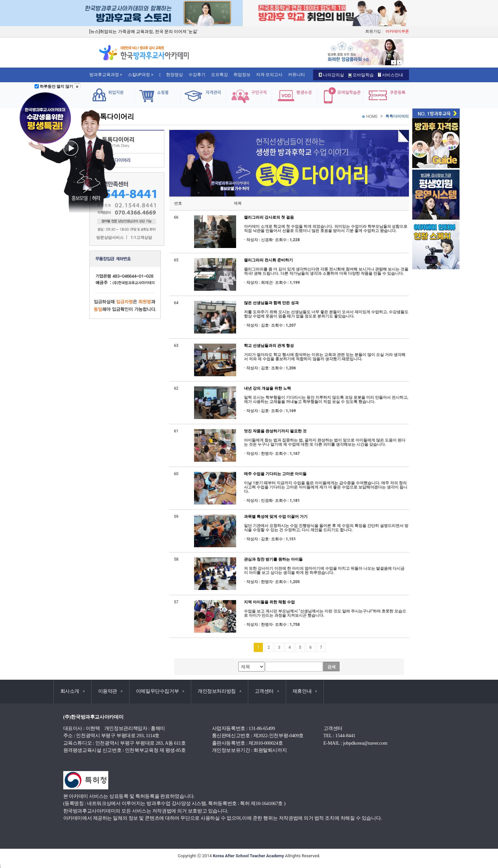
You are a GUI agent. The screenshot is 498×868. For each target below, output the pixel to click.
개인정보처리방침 (219, 691)
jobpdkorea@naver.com (365, 743)
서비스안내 (391, 75)
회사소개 (73, 691)
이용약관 (110, 691)
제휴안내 (305, 691)
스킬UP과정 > (141, 75)
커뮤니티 (296, 75)
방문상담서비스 (110, 238)
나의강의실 (331, 75)
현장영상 (174, 75)
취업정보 (242, 75)
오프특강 (219, 75)
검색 (331, 667)
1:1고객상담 (141, 238)
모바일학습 (361, 75)
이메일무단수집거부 (160, 691)
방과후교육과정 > (106, 75)
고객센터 (267, 691)
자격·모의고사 (269, 75)
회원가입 (373, 31)
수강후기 (197, 75)
